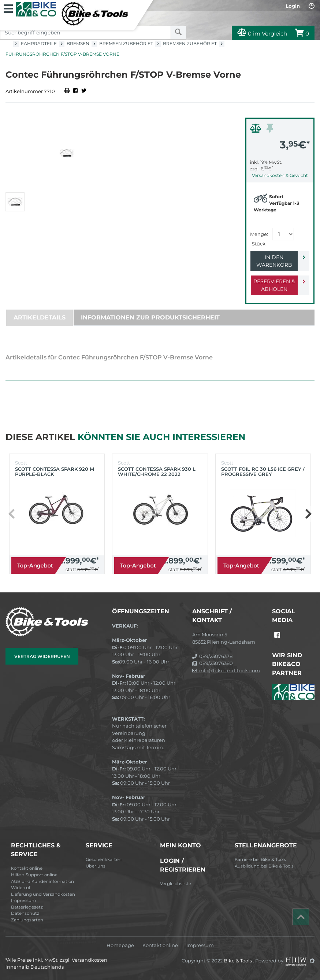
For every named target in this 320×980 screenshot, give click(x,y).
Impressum (23, 901)
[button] (308, 514)
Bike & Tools (238, 961)
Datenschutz (25, 913)
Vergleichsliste (176, 884)
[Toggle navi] (8, 8)
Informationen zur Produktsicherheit (150, 317)
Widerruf (21, 888)
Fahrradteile (39, 43)
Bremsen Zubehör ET (126, 43)
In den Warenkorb (274, 261)
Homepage (120, 945)
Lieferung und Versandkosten (43, 894)
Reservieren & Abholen (274, 285)
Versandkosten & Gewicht (280, 175)
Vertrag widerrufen (42, 656)
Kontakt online (27, 868)
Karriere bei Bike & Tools (260, 859)
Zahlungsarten (27, 920)
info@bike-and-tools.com (226, 670)
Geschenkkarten (104, 859)
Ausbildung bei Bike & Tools (264, 866)
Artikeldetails (40, 317)
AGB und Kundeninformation (42, 881)
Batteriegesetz (27, 907)
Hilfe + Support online (34, 875)
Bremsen (78, 43)
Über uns (96, 866)
